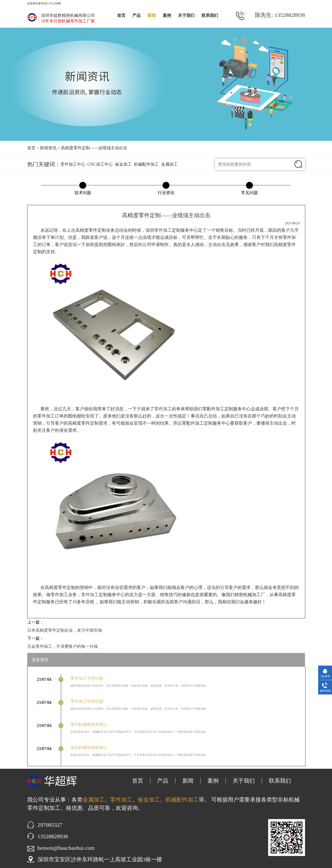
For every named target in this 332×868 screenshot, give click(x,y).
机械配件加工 (146, 164)
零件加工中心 (73, 164)
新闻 (152, 15)
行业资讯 (166, 193)
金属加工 (169, 164)
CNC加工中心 (100, 164)
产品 (136, 15)
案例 (167, 15)
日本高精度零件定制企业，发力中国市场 (65, 630)
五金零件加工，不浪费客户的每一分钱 (62, 646)
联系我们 (210, 15)
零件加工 (163, 230)
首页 (121, 15)
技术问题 (83, 193)
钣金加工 (123, 164)
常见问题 (249, 193)
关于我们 (186, 15)
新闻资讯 (48, 148)
